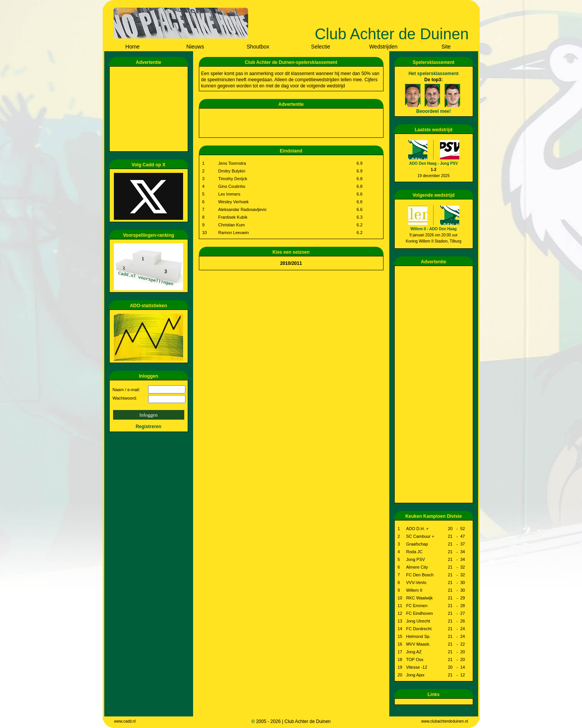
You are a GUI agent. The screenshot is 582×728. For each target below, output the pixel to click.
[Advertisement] (150, 109)
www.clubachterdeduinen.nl (445, 721)
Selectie (321, 47)
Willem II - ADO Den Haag (434, 229)
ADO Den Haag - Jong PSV (434, 163)
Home (133, 47)
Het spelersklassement (434, 74)
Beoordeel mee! (434, 111)
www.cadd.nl (125, 721)
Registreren (149, 427)
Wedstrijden (384, 47)
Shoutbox (258, 47)
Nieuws (195, 47)
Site (446, 47)
